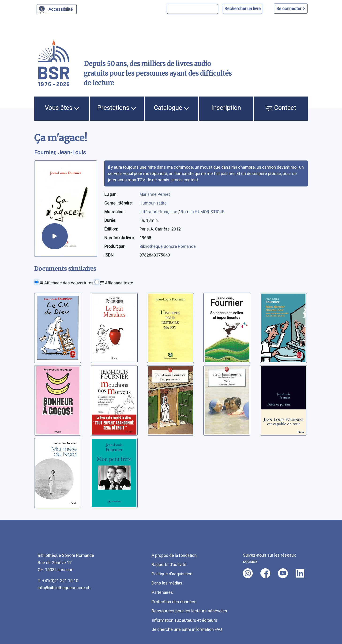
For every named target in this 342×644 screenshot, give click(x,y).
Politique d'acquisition (172, 574)
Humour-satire (153, 203)
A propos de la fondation (174, 555)
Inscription (226, 108)
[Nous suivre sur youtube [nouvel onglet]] (283, 573)
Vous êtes (62, 108)
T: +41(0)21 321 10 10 (58, 581)
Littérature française (159, 212)
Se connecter (291, 9)
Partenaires (162, 592)
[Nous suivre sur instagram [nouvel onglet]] (248, 573)
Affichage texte (117, 283)
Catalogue (171, 108)
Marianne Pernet (155, 194)
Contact (281, 108)
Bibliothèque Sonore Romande (168, 246)
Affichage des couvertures (67, 283)
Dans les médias (167, 583)
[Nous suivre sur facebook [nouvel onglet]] (265, 573)
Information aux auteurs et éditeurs (184, 620)
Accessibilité (61, 9)
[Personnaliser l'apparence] (57, 9)
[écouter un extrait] (55, 236)
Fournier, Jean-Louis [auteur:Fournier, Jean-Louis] (60, 153)
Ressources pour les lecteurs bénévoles (189, 611)
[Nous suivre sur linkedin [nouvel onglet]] (300, 573)
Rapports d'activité (169, 564)
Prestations (117, 108)
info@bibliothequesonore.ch (64, 588)
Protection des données (174, 602)
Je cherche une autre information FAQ (187, 629)
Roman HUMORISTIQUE (203, 212)
